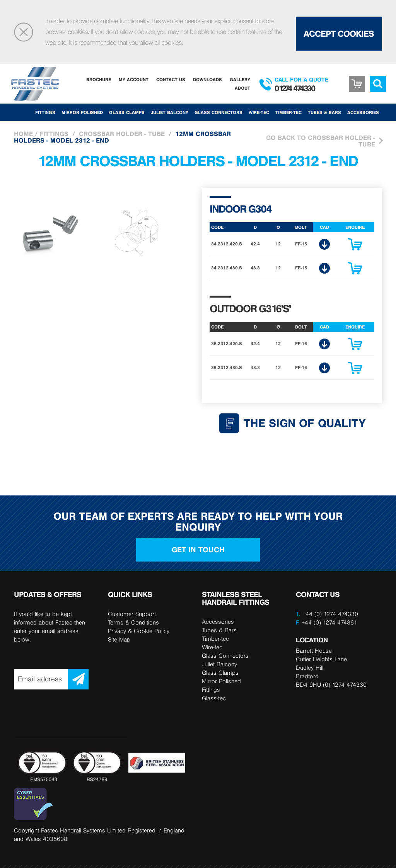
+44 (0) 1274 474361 (327, 622)
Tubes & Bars (324, 112)
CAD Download (324, 244)
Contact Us (171, 79)
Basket (357, 78)
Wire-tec (259, 112)
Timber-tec (288, 112)
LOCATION (312, 640)
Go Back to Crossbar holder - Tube (321, 141)
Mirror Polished (82, 112)
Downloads (207, 79)
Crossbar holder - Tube (122, 134)
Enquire (355, 246)
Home (23, 134)
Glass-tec (214, 698)
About (242, 88)
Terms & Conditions (133, 622)
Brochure (99, 79)
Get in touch (198, 550)
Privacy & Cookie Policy (139, 631)
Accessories (363, 112)
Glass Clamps (127, 112)
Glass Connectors (218, 112)
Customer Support (132, 614)
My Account (134, 79)
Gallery (240, 79)
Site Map (119, 639)
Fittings (45, 112)
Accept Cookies (339, 34)
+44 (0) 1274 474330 (330, 614)
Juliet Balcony (170, 112)
